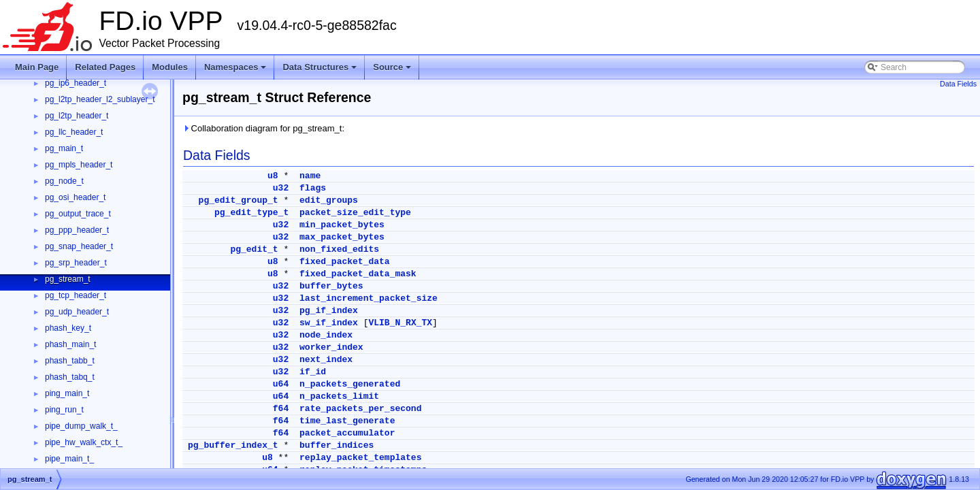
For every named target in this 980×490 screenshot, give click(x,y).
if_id (313, 372)
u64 (281, 384)
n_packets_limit (339, 396)
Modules (170, 67)
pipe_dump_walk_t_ (81, 426)
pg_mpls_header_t (79, 165)
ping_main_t (67, 393)
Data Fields (958, 84)
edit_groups (329, 200)
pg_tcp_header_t (76, 295)
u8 (273, 176)
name (310, 176)
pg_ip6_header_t (76, 83)
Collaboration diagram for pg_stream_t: (263, 128)
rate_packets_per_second (360, 409)
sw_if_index (329, 323)
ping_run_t (64, 410)
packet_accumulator (347, 433)
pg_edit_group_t (239, 200)
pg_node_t (64, 181)
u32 (281, 188)
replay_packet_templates (360, 458)
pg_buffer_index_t (233, 445)
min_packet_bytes (342, 225)
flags (313, 188)
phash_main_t (70, 344)
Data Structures (321, 71)
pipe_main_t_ (69, 459)
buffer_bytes (331, 286)
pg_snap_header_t (79, 246)
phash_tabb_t (70, 361)
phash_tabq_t (70, 377)
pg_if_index (329, 311)
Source (393, 71)
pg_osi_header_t (75, 197)
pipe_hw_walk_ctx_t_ (84, 442)
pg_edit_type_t (251, 213)
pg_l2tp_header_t (77, 116)
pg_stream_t (68, 279)
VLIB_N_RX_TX (400, 323)
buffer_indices (337, 445)
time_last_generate (347, 421)
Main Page (37, 67)
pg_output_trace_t (78, 214)
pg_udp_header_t (77, 312)
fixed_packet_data (345, 262)
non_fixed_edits (339, 249)
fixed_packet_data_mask (358, 274)
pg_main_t (64, 148)
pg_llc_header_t (74, 132)
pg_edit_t (254, 249)
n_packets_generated (350, 384)
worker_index (331, 347)
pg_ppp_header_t (77, 230)
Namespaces (236, 71)
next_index (326, 360)
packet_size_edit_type (355, 213)
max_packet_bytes (342, 237)
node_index (326, 335)
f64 (281, 409)
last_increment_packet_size (369, 298)
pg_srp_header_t (76, 263)
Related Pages (105, 67)
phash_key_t (68, 328)
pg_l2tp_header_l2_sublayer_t (100, 99)
